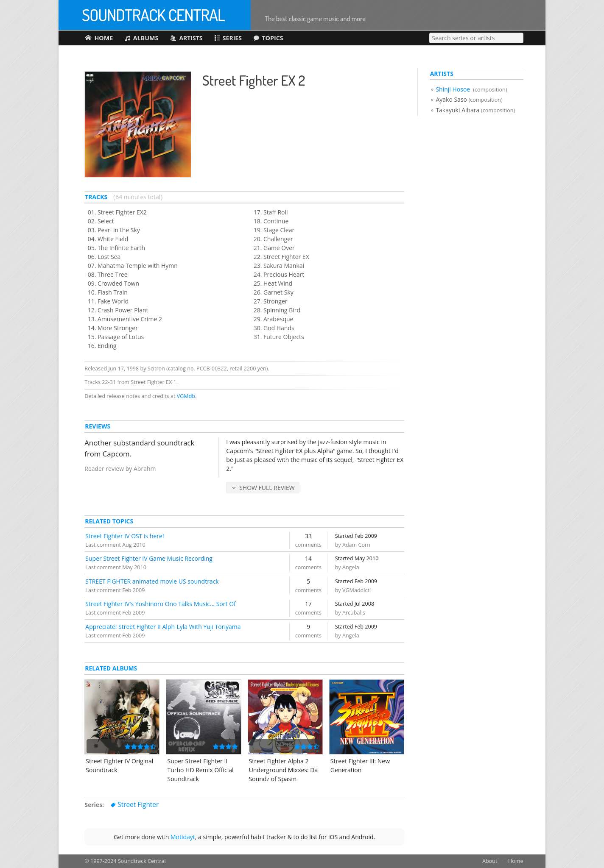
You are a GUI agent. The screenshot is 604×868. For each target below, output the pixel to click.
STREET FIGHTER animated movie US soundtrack (152, 581)
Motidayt (183, 837)
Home (516, 861)
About (490, 861)
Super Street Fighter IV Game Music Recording (149, 558)
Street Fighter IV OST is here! (124, 536)
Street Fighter (138, 805)
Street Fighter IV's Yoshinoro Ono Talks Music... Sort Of (160, 604)
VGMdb (186, 396)
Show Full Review (267, 488)
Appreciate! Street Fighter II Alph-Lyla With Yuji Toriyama (163, 627)
